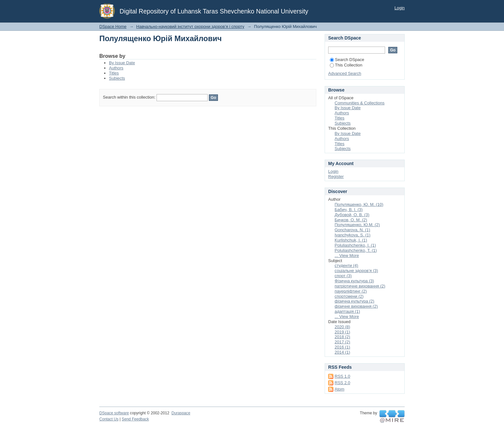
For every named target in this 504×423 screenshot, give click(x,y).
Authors (116, 68)
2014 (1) (342, 352)
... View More (347, 256)
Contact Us (109, 419)
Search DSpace (347, 60)
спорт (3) (343, 276)
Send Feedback (135, 419)
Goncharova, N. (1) (352, 230)
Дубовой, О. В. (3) (352, 215)
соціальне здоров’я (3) (356, 271)
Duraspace (181, 413)
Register (336, 176)
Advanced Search (345, 73)
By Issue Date (122, 63)
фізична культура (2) (354, 301)
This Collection (346, 65)
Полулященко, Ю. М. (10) (359, 204)
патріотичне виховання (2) (360, 286)
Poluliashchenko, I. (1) (355, 245)
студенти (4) (346, 265)
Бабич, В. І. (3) (349, 210)
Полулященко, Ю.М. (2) (357, 225)
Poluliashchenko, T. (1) (356, 250)
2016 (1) (342, 347)
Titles (114, 73)
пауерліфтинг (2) (351, 291)
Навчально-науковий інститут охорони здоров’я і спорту (190, 26)
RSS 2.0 (342, 383)
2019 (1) (342, 332)
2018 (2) (342, 337)
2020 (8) (342, 327)
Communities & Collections (360, 103)
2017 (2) (342, 342)
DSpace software (114, 413)
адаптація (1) (347, 311)
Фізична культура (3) (354, 281)
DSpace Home (113, 26)
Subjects (117, 78)
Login (400, 8)
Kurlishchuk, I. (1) (351, 240)
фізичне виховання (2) (356, 306)
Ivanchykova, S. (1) (352, 235)
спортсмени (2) (349, 296)
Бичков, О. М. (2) (351, 220)
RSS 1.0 (342, 376)
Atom (339, 389)
